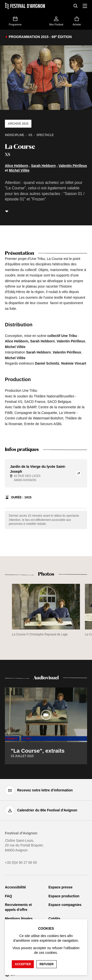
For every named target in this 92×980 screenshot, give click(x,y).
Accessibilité (15, 887)
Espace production (64, 896)
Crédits (54, 919)
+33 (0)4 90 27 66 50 (21, 862)
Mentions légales (19, 919)
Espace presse (61, 887)
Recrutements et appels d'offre (18, 907)
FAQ (8, 896)
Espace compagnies (65, 905)
